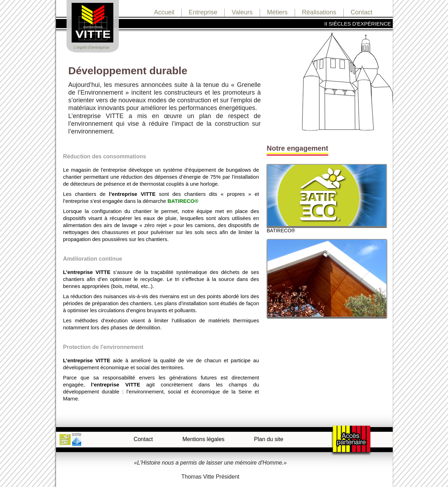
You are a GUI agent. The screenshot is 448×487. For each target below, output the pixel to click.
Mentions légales (203, 439)
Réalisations (319, 12)
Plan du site (269, 439)
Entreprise (203, 12)
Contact (362, 12)
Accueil (164, 12)
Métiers (277, 12)
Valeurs (242, 12)
